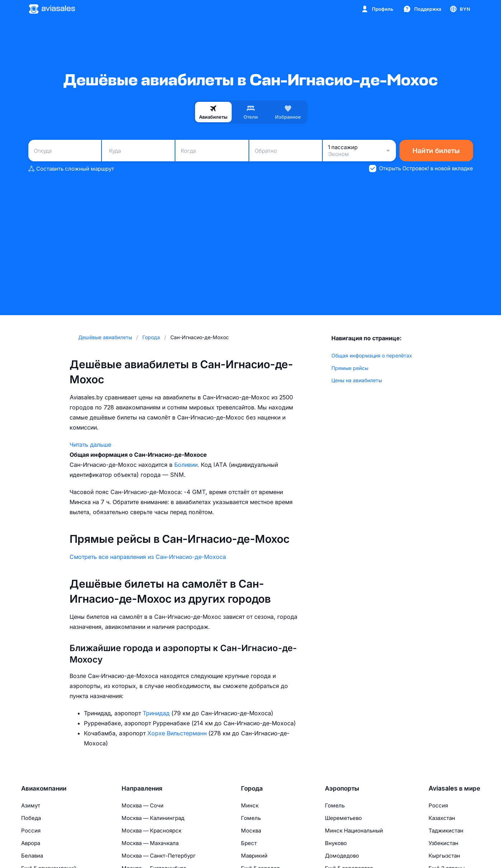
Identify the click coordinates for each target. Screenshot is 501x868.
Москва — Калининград (153, 818)
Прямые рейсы (350, 368)
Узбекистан (443, 843)
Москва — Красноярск (152, 831)
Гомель (251, 818)
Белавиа (32, 856)
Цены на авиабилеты (357, 380)
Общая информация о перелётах (372, 355)
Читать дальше (90, 445)
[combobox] (65, 151)
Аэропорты (342, 788)
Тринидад (157, 713)
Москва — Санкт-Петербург (159, 856)
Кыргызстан (444, 856)
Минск (250, 805)
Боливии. (188, 465)
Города (252, 788)
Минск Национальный (354, 831)
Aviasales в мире (454, 788)
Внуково (336, 843)
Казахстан (442, 818)
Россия (31, 831)
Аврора (31, 843)
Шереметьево (343, 818)
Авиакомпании (44, 788)
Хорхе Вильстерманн (178, 733)
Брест (249, 843)
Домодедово (342, 856)
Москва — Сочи (143, 805)
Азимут (31, 805)
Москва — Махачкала (150, 843)
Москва (251, 831)
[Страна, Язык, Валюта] (460, 9)
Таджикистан (446, 831)
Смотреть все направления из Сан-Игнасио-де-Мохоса (148, 557)
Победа (31, 818)
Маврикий (254, 856)
